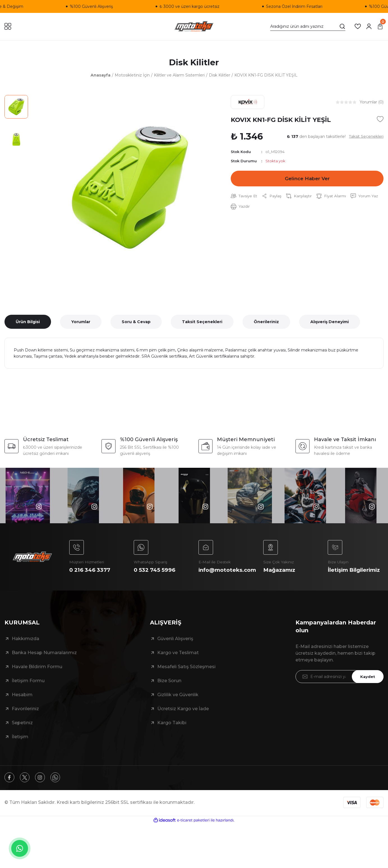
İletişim (20, 746)
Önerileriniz (266, 323)
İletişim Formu (28, 690)
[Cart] (380, 26)
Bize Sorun (169, 690)
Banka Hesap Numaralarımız (44, 662)
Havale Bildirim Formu (37, 676)
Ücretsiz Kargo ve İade (183, 718)
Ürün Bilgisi (28, 323)
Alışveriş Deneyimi (330, 323)
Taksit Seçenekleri (202, 323)
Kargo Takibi (172, 732)
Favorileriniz (25, 718)
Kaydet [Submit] (367, 686)
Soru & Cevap (136, 323)
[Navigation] (8, 26)
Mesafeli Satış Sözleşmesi (186, 676)
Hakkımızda (26, 648)
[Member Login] (369, 26)
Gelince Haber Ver (307, 180)
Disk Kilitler (194, 63)
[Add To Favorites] (380, 120)
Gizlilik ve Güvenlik (178, 704)
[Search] (308, 26)
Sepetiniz (22, 732)
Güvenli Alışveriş (175, 648)
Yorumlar (81, 323)
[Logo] (194, 26)
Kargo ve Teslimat (178, 662)
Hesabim (22, 704)
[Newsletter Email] (339, 686)
